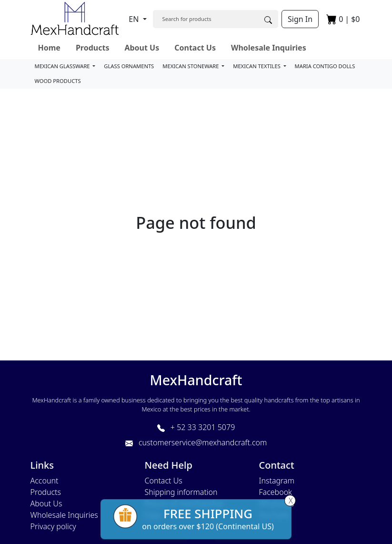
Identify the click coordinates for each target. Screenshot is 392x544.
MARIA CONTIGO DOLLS (325, 66)
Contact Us (195, 48)
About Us (142, 48)
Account (45, 481)
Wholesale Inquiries (269, 48)
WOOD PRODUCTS (58, 81)
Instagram (277, 481)
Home (49, 48)
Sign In (300, 19)
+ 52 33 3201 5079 (196, 427)
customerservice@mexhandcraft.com (196, 442)
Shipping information (181, 492)
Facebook (276, 492)
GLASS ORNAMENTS (129, 66)
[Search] (206, 19)
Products (93, 48)
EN (135, 19)
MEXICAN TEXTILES (257, 66)
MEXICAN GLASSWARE (63, 66)
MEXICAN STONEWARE (191, 66)
